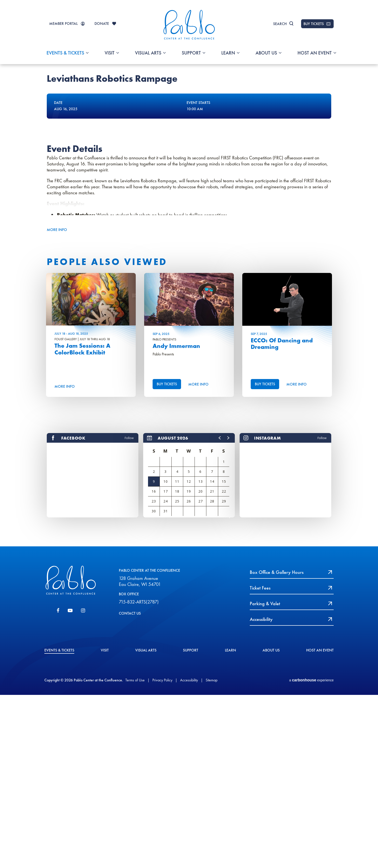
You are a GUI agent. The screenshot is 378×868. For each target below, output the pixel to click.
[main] (189, 392)
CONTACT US (130, 786)
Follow (129, 611)
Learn (228, 53)
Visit (110, 53)
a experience (311, 853)
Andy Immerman (176, 519)
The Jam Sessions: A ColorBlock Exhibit (82, 522)
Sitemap (212, 853)
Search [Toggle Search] (280, 24)
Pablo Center (189, 25)
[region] (189, 648)
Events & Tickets (65, 53)
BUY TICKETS (314, 24)
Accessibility (189, 853)
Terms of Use (135, 853)
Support (191, 53)
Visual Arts (148, 53)
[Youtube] (70, 784)
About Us (266, 53)
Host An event (315, 53)
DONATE (102, 24)
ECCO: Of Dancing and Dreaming (282, 517)
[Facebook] (58, 784)
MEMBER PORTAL (63, 24)
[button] (220, 611)
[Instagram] (83, 784)
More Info (57, 403)
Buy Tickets (167, 557)
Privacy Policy (162, 853)
